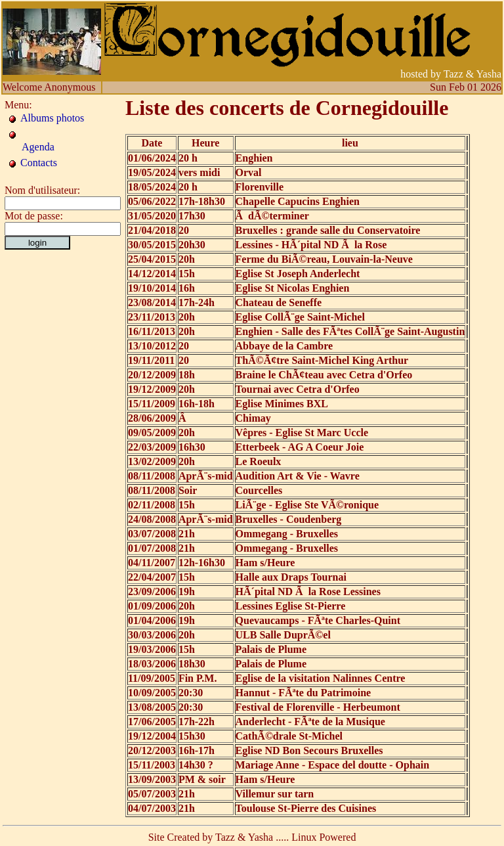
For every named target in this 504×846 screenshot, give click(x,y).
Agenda (38, 147)
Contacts (39, 163)
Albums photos (52, 118)
